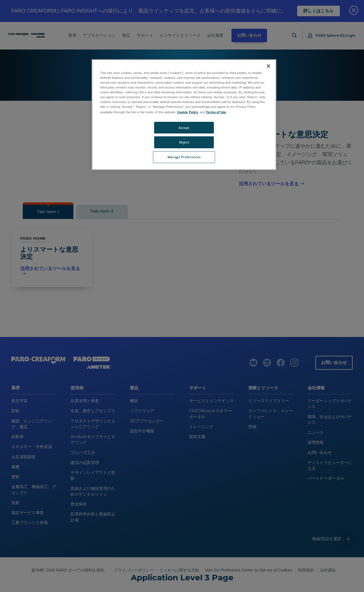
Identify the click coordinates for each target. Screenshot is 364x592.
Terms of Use (216, 112)
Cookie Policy (188, 112)
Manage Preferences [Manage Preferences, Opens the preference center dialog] (184, 157)
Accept (184, 128)
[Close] (268, 66)
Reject (184, 142)
